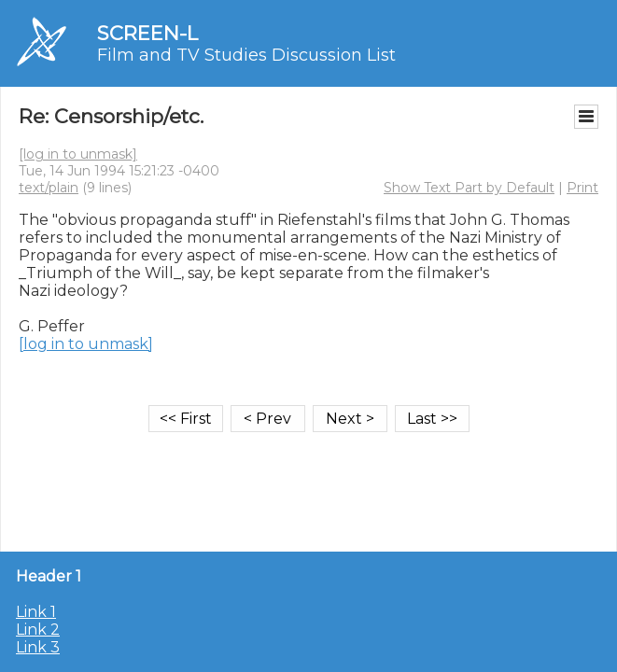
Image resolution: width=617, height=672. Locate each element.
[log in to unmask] (78, 154)
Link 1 (36, 612)
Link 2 (38, 630)
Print (582, 188)
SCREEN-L (147, 33)
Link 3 (38, 647)
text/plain (49, 188)
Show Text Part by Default (469, 188)
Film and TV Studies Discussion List (246, 55)
